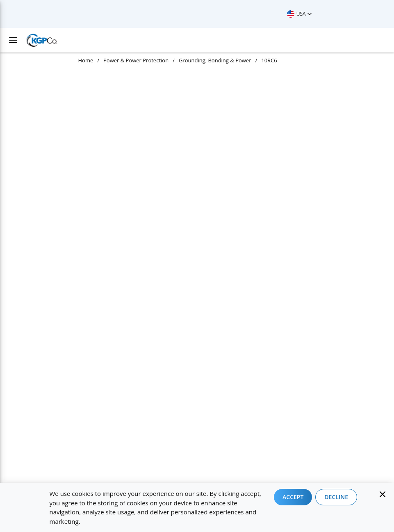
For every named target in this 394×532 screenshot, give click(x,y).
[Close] (383, 494)
